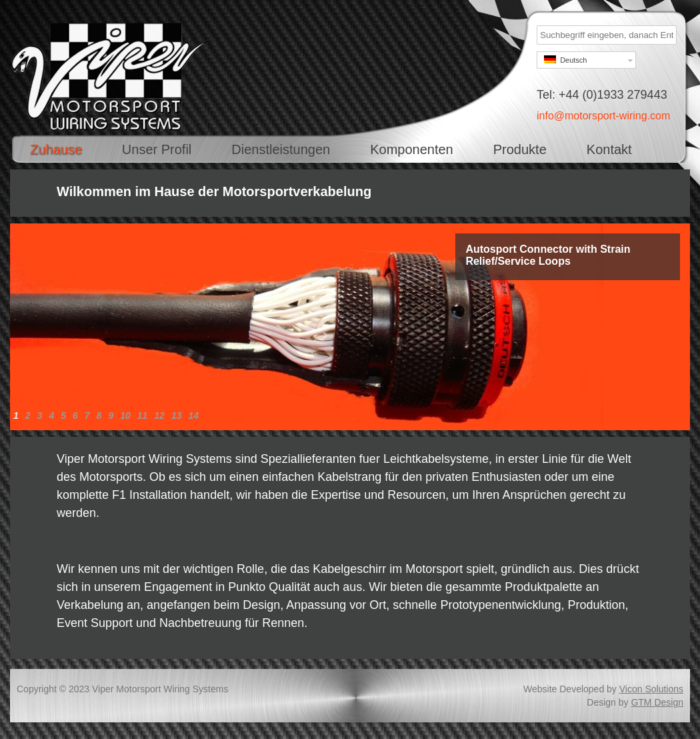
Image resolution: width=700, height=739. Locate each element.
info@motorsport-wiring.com (603, 116)
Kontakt (609, 149)
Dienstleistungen (281, 149)
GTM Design (657, 702)
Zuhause (56, 149)
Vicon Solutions (651, 689)
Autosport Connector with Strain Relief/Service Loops (548, 255)
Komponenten (412, 149)
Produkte (520, 149)
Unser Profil (157, 149)
